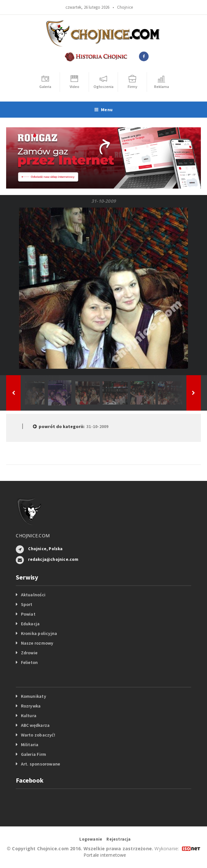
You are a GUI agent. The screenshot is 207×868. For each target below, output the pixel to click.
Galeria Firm (34, 754)
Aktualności (33, 595)
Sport (27, 604)
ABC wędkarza (35, 725)
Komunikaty (34, 696)
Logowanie (91, 839)
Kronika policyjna (39, 633)
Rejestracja (118, 839)
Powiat (28, 614)
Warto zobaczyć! (38, 735)
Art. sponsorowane (41, 764)
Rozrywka (31, 706)
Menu (103, 110)
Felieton (30, 662)
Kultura (29, 716)
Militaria (30, 745)
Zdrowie (29, 653)
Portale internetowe (105, 855)
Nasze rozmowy (37, 643)
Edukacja (30, 624)
